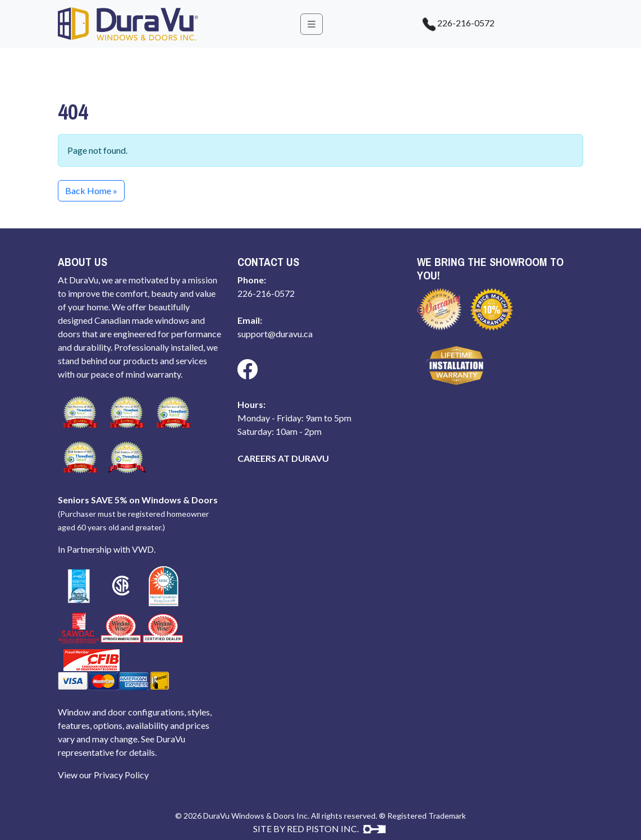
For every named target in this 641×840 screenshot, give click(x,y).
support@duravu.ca (275, 334)
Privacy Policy (121, 775)
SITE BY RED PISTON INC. (319, 828)
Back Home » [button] (91, 191)
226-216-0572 (453, 24)
